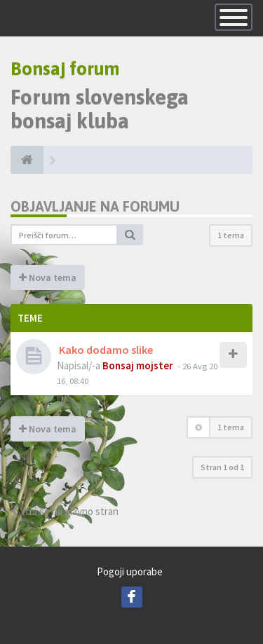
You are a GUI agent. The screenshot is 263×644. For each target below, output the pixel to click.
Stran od (222, 467)
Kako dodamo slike (105, 350)
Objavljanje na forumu (95, 206)
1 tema (231, 235)
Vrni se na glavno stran (65, 511)
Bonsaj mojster (138, 365)
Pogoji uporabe (130, 571)
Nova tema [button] (48, 278)
